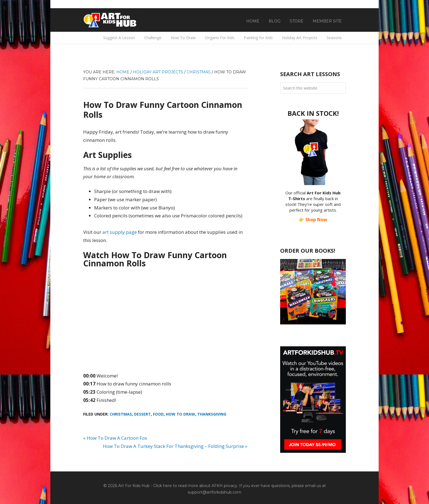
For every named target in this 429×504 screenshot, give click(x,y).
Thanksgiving (212, 414)
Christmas (121, 414)
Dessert (142, 414)
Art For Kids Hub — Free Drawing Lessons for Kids (111, 20)
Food (158, 414)
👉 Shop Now (313, 220)
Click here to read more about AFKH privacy (195, 486)
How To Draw (180, 414)
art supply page (120, 232)
